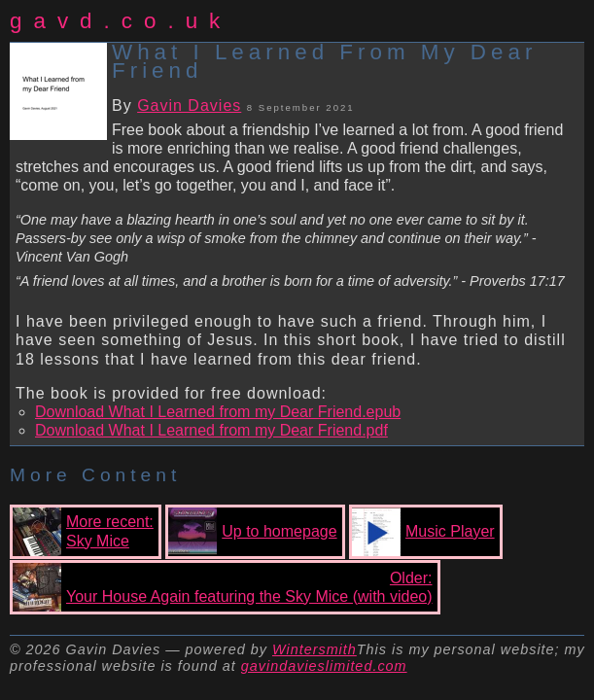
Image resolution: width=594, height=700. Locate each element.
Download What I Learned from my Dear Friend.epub (218, 412)
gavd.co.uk (121, 21)
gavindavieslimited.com (324, 666)
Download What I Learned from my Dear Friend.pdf (211, 430)
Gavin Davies (189, 105)
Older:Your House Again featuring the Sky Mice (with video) (223, 587)
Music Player (423, 532)
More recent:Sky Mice (83, 532)
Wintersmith (314, 649)
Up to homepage (252, 532)
